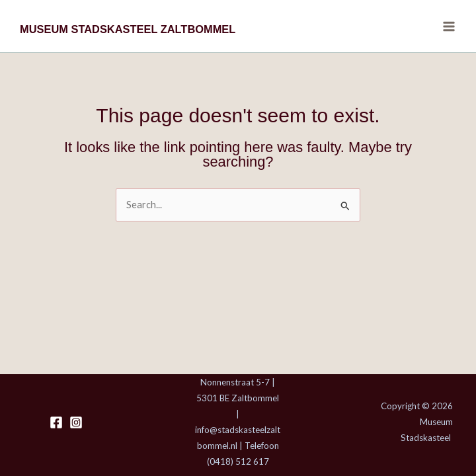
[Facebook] (56, 422)
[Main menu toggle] (449, 26)
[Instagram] (76, 422)
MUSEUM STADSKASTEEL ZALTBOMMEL (128, 29)
